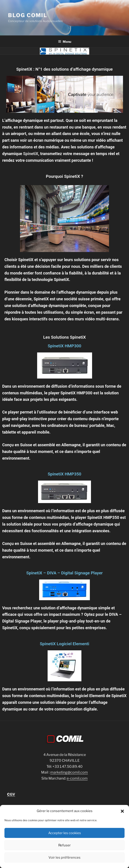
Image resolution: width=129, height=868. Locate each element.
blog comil (28, 15)
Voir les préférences (64, 858)
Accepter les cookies (65, 833)
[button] (122, 811)
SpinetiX (30, 154)
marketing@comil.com (69, 772)
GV (11, 794)
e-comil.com (77, 778)
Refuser (64, 845)
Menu (65, 42)
